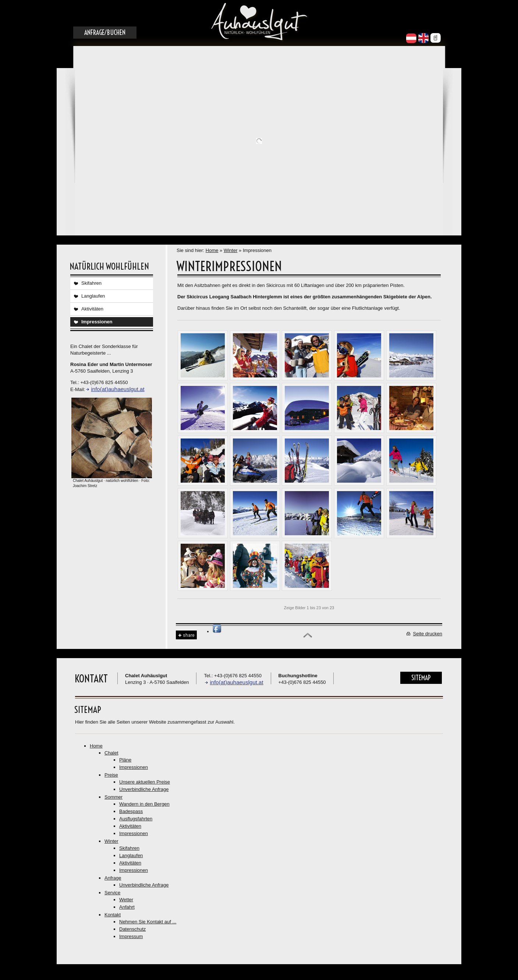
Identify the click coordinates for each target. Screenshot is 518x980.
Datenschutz (132, 929)
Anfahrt (127, 907)
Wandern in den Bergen (144, 804)
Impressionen (97, 322)
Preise (111, 775)
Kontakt (113, 915)
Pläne (125, 760)
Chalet (111, 753)
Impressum (131, 936)
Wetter (126, 900)
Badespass (131, 811)
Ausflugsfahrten (136, 819)
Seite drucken (428, 634)
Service (112, 893)
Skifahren (91, 283)
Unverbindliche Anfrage (144, 789)
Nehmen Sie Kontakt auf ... (148, 922)
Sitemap (421, 678)
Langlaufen (93, 296)
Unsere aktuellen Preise (145, 782)
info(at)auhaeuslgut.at (118, 389)
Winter (231, 250)
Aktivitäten (92, 309)
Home (212, 250)
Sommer (113, 797)
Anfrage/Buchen (105, 33)
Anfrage (113, 878)
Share (186, 635)
